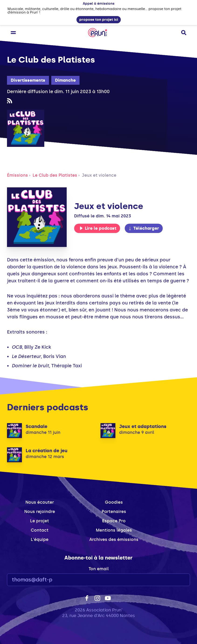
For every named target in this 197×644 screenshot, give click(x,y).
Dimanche (65, 80)
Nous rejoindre (40, 512)
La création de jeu (47, 451)
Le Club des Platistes (55, 175)
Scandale (36, 426)
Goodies (114, 502)
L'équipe (40, 539)
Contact (40, 530)
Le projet (40, 521)
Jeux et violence (99, 175)
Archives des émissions (114, 539)
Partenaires (114, 512)
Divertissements (28, 80)
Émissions (17, 175)
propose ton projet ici (99, 20)
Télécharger (144, 228)
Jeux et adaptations (143, 426)
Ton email (99, 569)
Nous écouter (40, 502)
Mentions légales (114, 530)
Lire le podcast (98, 228)
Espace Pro (114, 521)
